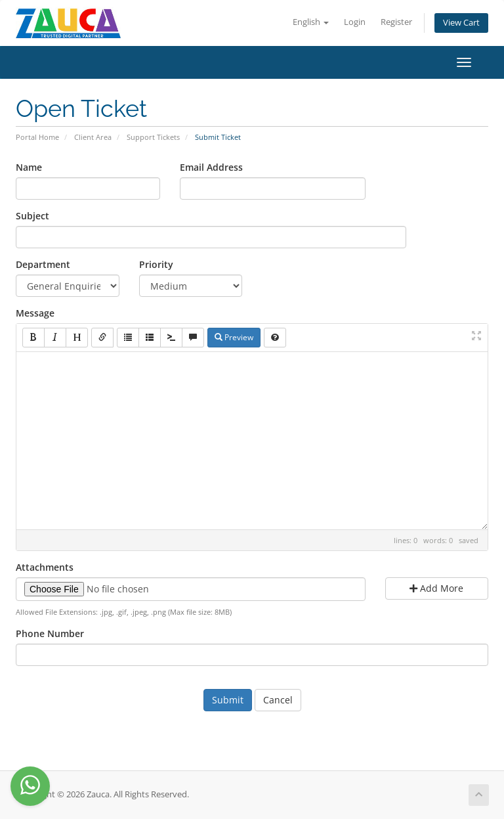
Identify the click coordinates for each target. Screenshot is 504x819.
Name (29, 167)
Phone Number (50, 633)
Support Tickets (153, 137)
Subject (32, 216)
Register (396, 22)
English (311, 22)
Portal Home (37, 137)
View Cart (461, 23)
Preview (234, 337)
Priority (156, 264)
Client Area (93, 137)
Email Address (211, 167)
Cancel (278, 700)
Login (355, 22)
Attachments (45, 567)
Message (35, 313)
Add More (436, 588)
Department (43, 264)
